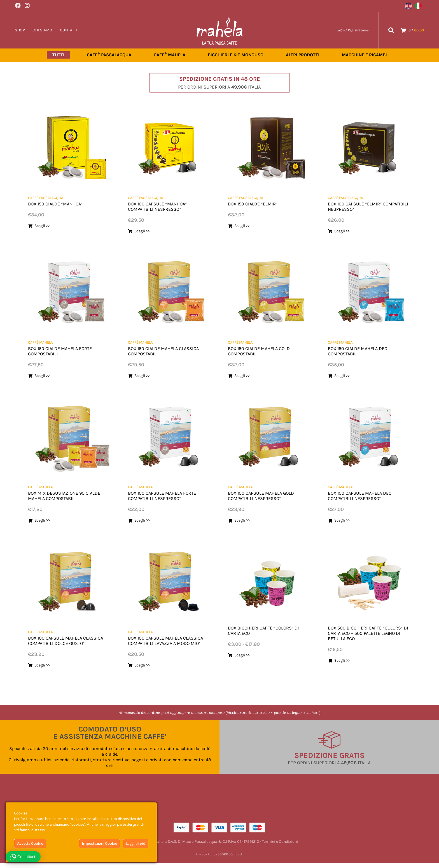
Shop (20, 30)
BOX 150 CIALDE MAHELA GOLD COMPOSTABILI (265, 351)
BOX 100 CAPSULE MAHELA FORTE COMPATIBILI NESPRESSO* (168, 495)
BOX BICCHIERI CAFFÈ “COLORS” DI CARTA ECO (267, 630)
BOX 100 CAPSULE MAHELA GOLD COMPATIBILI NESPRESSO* (267, 495)
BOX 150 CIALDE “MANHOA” (60, 203)
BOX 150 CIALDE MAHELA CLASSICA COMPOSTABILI (158, 351)
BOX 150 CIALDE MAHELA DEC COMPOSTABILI (363, 351)
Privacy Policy (206, 859)
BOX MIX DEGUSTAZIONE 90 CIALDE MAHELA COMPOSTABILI (65, 495)
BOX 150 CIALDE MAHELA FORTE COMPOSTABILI (66, 351)
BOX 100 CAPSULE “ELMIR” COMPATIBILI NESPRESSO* (359, 206)
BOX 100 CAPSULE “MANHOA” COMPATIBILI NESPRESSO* (163, 206)
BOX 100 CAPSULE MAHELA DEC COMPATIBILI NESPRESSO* (365, 495)
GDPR (224, 859)
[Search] (391, 30)
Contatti (69, 30)
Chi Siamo (42, 30)
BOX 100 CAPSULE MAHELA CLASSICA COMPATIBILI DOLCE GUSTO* (64, 643)
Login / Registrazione (352, 30)
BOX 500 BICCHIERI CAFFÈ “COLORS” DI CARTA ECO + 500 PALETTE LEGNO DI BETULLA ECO (366, 633)
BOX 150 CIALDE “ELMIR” (257, 203)
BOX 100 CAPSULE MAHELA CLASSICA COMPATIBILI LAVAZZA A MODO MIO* (168, 643)
